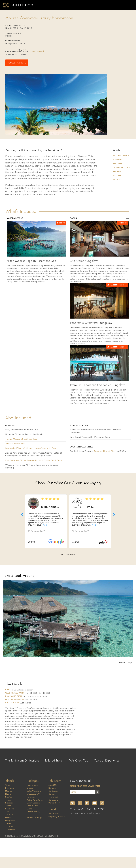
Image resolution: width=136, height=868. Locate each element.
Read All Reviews (68, 554)
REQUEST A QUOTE (17, 63)
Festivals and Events (33, 807)
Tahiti (8, 785)
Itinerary (118, 160)
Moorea (9, 791)
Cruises (30, 788)
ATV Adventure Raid (15, 443)
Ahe (7, 812)
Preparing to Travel (57, 816)
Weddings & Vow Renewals (35, 795)
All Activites (10, 830)
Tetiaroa (9, 815)
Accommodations (122, 156)
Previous (8, 619)
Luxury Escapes (34, 803)
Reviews (117, 171)
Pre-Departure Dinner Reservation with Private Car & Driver (34, 460)
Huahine (9, 794)
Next (128, 619)
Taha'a (8, 800)
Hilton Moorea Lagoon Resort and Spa (31, 261)
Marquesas (10, 821)
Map (130, 663)
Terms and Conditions (53, 798)
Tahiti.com (55, 781)
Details (117, 179)
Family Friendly (33, 812)
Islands (10, 781)
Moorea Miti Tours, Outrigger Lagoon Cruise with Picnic (31, 448)
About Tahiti (54, 814)
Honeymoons (33, 785)
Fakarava (9, 809)
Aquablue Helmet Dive (104, 451)
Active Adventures (35, 800)
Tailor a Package (34, 818)
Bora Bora (10, 788)
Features (118, 164)
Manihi (8, 818)
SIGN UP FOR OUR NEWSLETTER (85, 786)
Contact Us (53, 791)
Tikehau (9, 806)
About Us (53, 785)
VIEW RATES (38, 51)
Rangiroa (9, 803)
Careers (52, 794)
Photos (122, 663)
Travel (52, 809)
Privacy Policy (54, 803)
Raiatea (9, 797)
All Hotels (9, 827)
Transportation (122, 168)
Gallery (117, 175)
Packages (33, 781)
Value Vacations (34, 791)
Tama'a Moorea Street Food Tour (21, 439)
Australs (9, 824)
